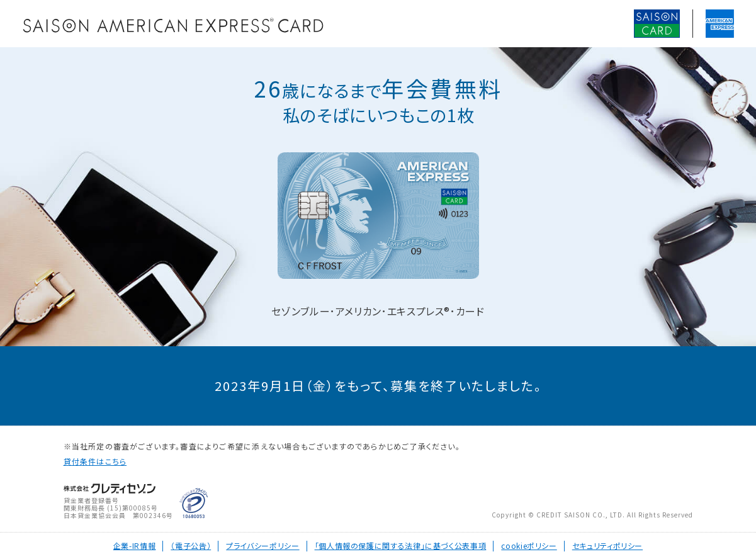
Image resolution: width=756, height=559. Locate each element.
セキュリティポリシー (607, 545)
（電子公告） (191, 545)
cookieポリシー (529, 545)
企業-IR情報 (134, 545)
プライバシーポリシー (262, 545)
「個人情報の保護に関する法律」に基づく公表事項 (401, 545)
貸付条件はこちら (95, 461)
